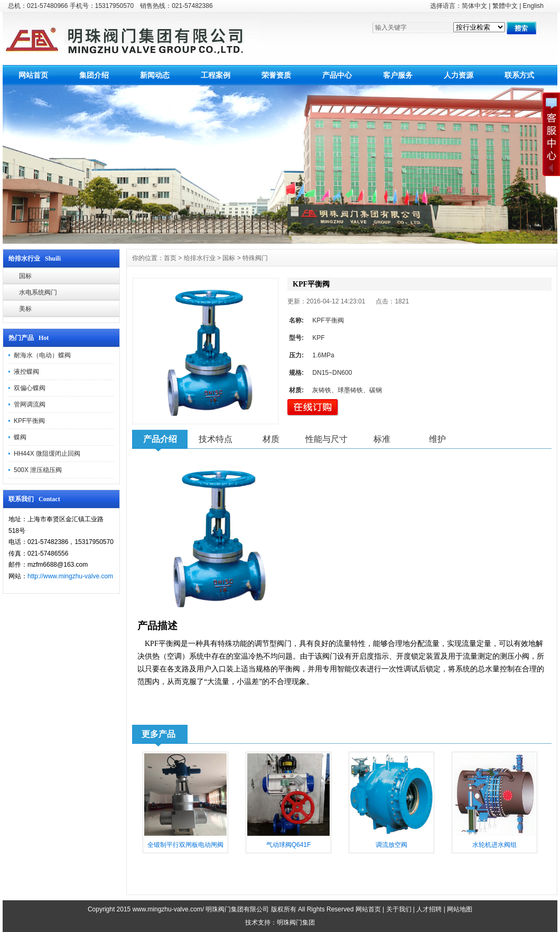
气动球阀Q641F (289, 845)
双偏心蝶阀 (30, 388)
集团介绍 (94, 75)
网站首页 (33, 75)
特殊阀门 (255, 258)
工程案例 (216, 75)
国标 (25, 276)
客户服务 (398, 75)
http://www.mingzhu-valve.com (70, 576)
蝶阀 (20, 437)
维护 (437, 439)
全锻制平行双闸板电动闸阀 (185, 845)
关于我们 (399, 909)
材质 (271, 439)
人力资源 (459, 75)
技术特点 (216, 439)
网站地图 (460, 909)
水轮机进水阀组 (494, 845)
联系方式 (519, 75)
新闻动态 (155, 75)
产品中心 (337, 75)
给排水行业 (200, 258)
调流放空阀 (391, 845)
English (533, 6)
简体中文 (474, 6)
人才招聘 (429, 909)
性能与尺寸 (326, 439)
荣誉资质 (276, 75)
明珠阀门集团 (296, 922)
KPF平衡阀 (29, 421)
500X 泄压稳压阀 (38, 470)
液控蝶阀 (26, 372)
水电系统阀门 (38, 292)
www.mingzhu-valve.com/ (168, 909)
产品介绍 (160, 439)
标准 (382, 439)
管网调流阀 (30, 404)
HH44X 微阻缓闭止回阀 (47, 454)
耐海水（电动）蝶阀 (42, 355)
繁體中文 (505, 6)
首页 (170, 258)
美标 (25, 309)
